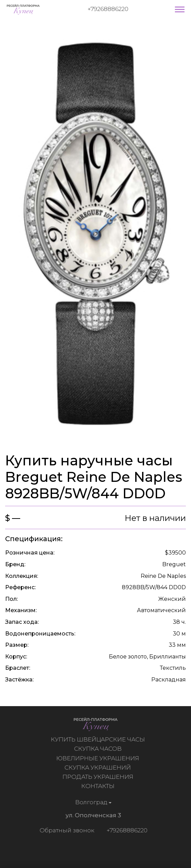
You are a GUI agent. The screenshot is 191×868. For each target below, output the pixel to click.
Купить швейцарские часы (99, 739)
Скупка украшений (99, 768)
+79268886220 (108, 9)
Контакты (99, 786)
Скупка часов (99, 749)
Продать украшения (99, 777)
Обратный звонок (66, 830)
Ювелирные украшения (99, 758)
